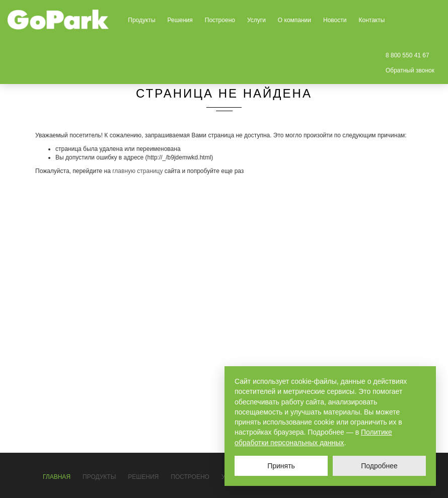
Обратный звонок (410, 70)
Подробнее (379, 466)
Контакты (371, 20)
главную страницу (137, 171)
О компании (294, 20)
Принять (281, 466)
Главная (57, 477)
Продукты (141, 20)
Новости (335, 20)
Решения (180, 20)
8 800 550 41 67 (407, 55)
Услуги (256, 20)
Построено (220, 20)
